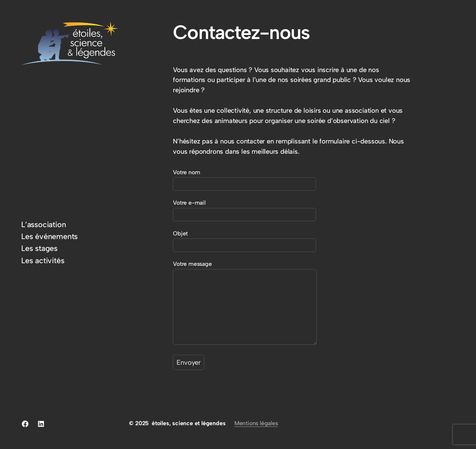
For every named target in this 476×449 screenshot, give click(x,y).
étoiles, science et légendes (189, 423)
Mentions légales (256, 423)
